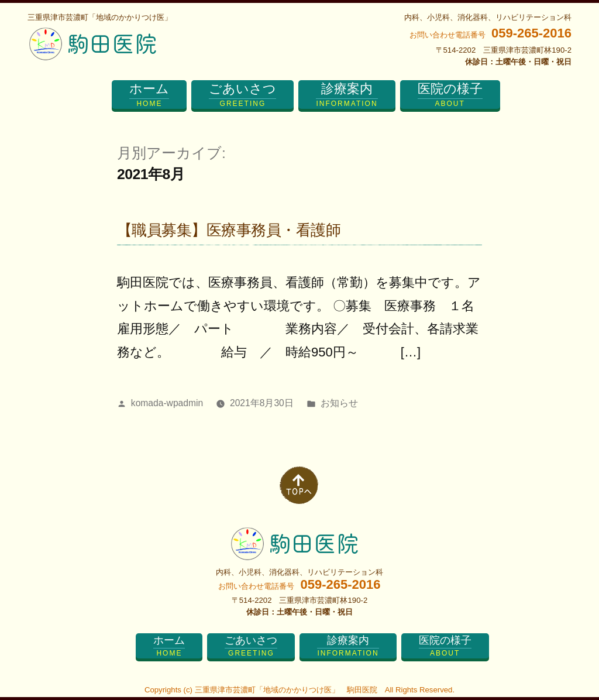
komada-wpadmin (167, 403)
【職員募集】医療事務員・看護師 (229, 230)
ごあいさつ (242, 95)
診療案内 (347, 95)
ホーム (149, 95)
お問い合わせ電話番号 (490, 35)
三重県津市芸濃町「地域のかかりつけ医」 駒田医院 (286, 690)
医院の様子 (450, 95)
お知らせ (339, 403)
